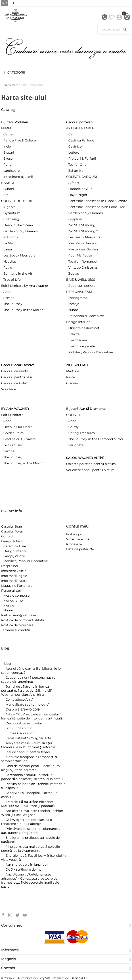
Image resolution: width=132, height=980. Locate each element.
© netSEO (79, 978)
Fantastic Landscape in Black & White (98, 201)
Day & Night (78, 195)
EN (12, 3)
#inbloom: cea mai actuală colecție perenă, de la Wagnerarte (30, 849)
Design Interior (78, 322)
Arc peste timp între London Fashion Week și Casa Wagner (32, 813)
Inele (7, 146)
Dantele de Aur (80, 189)
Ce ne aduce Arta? (20, 700)
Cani (72, 134)
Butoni (9, 189)
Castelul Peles (12, 531)
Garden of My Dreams (21, 231)
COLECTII (73, 415)
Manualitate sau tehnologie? (28, 704)
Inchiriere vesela (14, 571)
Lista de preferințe (80, 549)
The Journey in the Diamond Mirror (96, 439)
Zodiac (74, 274)
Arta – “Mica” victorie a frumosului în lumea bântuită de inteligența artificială (32, 716)
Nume (73, 310)
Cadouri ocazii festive (18, 365)
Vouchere (8, 389)
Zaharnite (76, 171)
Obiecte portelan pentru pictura (91, 464)
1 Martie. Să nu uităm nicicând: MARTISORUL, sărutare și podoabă (28, 804)
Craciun (72, 383)
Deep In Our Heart (18, 427)
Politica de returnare (17, 625)
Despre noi (10, 566)
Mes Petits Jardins (83, 243)
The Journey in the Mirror (23, 310)
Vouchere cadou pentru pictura (90, 470)
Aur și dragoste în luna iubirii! (28, 865)
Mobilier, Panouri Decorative (91, 352)
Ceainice (75, 146)
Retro (8, 267)
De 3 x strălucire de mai (24, 869)
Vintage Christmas (83, 267)
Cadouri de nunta (15, 371)
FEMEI (6, 128)
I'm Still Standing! (20, 728)
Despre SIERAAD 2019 (23, 709)
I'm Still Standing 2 (83, 231)
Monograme (78, 298)
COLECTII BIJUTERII (16, 201)
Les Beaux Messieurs (19, 255)
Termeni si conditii (16, 630)
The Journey (13, 304)
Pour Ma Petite (80, 255)
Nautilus (10, 261)
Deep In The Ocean (18, 225)
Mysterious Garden (83, 249)
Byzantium (12, 213)
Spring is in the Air (18, 274)
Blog (7, 664)
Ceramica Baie (15, 546)
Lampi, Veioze (14, 556)
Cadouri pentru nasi (17, 377)
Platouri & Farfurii (82, 159)
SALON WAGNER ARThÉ (85, 458)
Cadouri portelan (79, 122)
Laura (8, 249)
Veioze (74, 334)
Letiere (74, 152)
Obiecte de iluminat (84, 328)
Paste (70, 377)
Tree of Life (12, 280)
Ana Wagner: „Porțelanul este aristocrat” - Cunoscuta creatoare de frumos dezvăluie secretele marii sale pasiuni (30, 880)
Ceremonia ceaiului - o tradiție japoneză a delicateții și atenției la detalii (32, 777)
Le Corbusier (13, 445)
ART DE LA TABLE (80, 128)
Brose (8, 159)
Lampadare (78, 340)
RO (5, 3)
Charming (11, 219)
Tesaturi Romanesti (83, 261)
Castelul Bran (12, 526)
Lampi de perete (82, 346)
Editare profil (76, 534)
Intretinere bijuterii (18, 177)
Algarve (9, 207)
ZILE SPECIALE (78, 365)
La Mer (9, 243)
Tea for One (77, 165)
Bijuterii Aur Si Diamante (86, 409)
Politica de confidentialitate (23, 620)
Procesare (74, 544)
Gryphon (75, 219)
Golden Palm (14, 433)
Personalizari (11, 591)
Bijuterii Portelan (15, 122)
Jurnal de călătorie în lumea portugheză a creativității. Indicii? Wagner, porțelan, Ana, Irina (27, 691)
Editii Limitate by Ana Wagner (25, 286)
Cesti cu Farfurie (81, 140)
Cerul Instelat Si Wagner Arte (28, 738)
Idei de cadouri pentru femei (28, 752)
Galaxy (73, 427)
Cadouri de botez (14, 383)
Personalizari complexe (86, 316)
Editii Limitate (12, 415)
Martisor (73, 371)
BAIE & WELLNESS (81, 280)
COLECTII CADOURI (82, 177)
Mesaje (74, 304)
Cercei (8, 134)
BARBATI (8, 183)
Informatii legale (14, 576)
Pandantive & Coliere (20, 140)
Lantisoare (12, 171)
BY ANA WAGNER (15, 409)
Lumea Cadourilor (20, 733)
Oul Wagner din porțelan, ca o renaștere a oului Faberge (27, 822)
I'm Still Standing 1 (83, 225)
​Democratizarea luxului (24, 723)
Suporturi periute (82, 286)
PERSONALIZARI (79, 292)
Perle (7, 165)
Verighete (76, 445)
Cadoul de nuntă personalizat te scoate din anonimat (28, 680)
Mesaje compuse (16, 595)
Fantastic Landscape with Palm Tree (97, 207)
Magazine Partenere (17, 586)
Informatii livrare (14, 581)
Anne (7, 292)
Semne (9, 298)
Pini (6, 195)
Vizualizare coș (78, 539)
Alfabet (74, 183)
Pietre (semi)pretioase (18, 615)
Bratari (9, 152)
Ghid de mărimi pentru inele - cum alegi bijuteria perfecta (30, 768)
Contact (7, 536)
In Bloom (11, 237)
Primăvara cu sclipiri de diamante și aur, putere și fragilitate (31, 831)
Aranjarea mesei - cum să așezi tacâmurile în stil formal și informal (29, 745)
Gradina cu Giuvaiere (20, 439)
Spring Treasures (82, 433)
